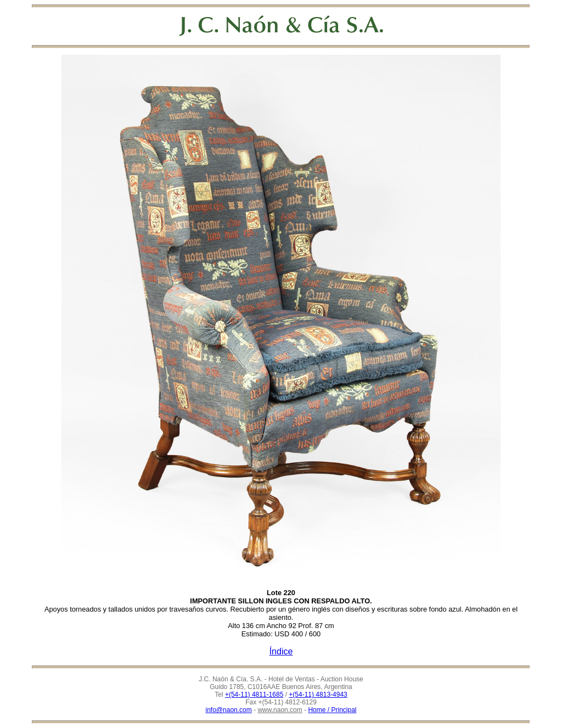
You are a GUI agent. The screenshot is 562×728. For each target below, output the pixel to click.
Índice (281, 651)
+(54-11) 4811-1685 (254, 695)
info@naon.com (229, 710)
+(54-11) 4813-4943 (318, 695)
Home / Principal (332, 710)
